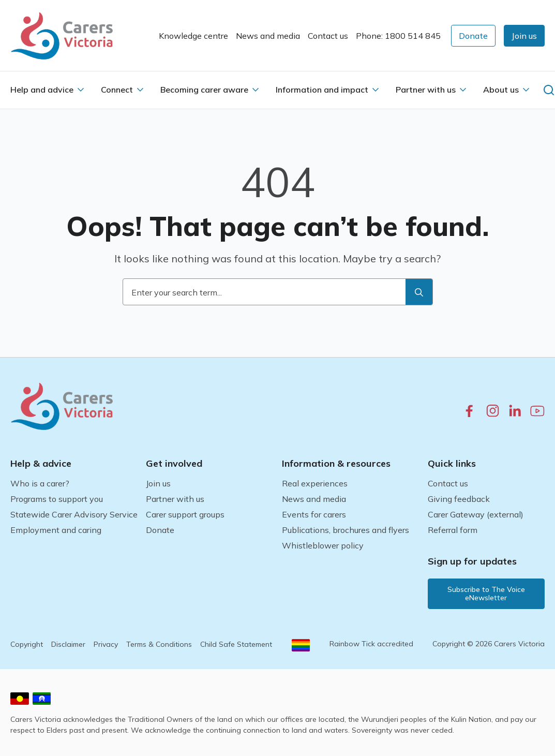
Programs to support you (57, 499)
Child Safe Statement (236, 644)
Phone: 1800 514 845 (398, 36)
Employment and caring (56, 530)
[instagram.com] (493, 411)
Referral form (453, 530)
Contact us (328, 36)
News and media (268, 36)
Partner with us (426, 90)
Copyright (27, 644)
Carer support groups (185, 514)
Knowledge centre (193, 36)
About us (501, 90)
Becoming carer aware (204, 90)
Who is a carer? (40, 483)
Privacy (106, 644)
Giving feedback (459, 499)
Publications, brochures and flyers (346, 530)
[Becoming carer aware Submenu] (256, 90)
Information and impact (322, 90)
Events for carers (314, 514)
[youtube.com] (537, 411)
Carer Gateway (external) (476, 514)
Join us (158, 483)
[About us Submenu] (526, 90)
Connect (117, 90)
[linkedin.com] (515, 411)
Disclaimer (68, 644)
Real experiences (315, 483)
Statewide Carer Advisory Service (74, 514)
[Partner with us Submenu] (463, 90)
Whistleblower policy (323, 545)
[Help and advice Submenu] (81, 90)
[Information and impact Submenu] (376, 90)
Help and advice (42, 90)
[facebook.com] (469, 411)
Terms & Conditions (159, 644)
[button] (524, 36)
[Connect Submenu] (140, 90)
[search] (419, 292)
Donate (160, 530)
